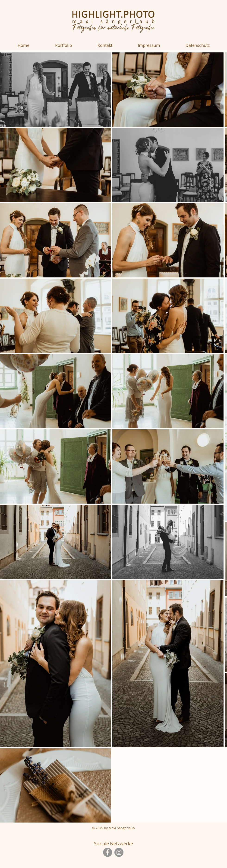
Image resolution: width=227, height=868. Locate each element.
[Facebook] (108, 852)
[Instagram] (119, 852)
